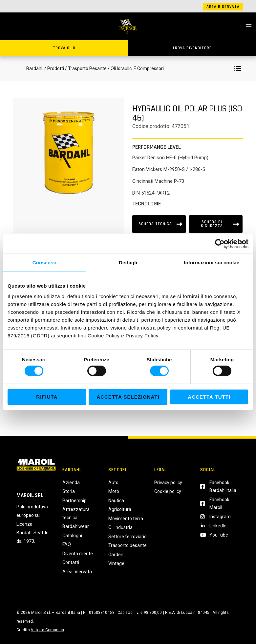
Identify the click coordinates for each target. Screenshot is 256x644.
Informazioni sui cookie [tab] (212, 263)
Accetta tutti (209, 397)
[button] (238, 68)
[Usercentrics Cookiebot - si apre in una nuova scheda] (220, 244)
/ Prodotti (54, 68)
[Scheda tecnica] (159, 224)
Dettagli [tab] (128, 263)
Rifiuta (47, 397)
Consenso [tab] (44, 263)
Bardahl (34, 68)
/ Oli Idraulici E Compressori (135, 68)
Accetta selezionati (128, 397)
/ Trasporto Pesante (86, 68)
